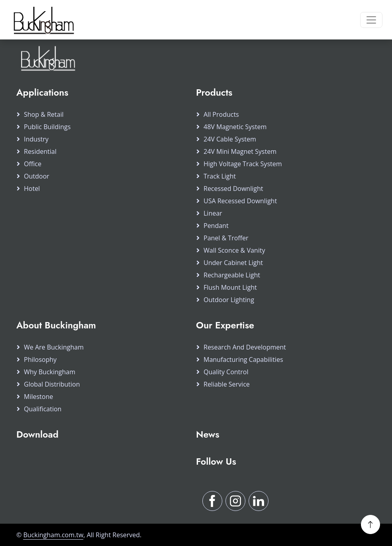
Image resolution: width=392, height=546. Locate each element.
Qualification (43, 409)
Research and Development (245, 347)
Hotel (32, 189)
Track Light (220, 176)
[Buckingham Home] (43, 20)
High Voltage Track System (243, 164)
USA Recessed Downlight (240, 201)
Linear (213, 213)
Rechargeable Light (232, 275)
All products (221, 114)
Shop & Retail (44, 114)
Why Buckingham (50, 372)
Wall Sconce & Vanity (234, 250)
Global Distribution (52, 384)
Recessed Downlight (233, 189)
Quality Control (226, 372)
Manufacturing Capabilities (243, 359)
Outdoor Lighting (229, 300)
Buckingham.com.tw (53, 535)
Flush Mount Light (230, 287)
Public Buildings (47, 127)
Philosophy (40, 359)
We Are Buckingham (54, 347)
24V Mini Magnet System (240, 151)
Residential (40, 151)
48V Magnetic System (235, 127)
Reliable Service (227, 384)
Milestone (38, 397)
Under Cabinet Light (233, 263)
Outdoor (37, 176)
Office (33, 164)
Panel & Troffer (226, 238)
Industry (36, 139)
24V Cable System (230, 139)
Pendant (216, 226)
